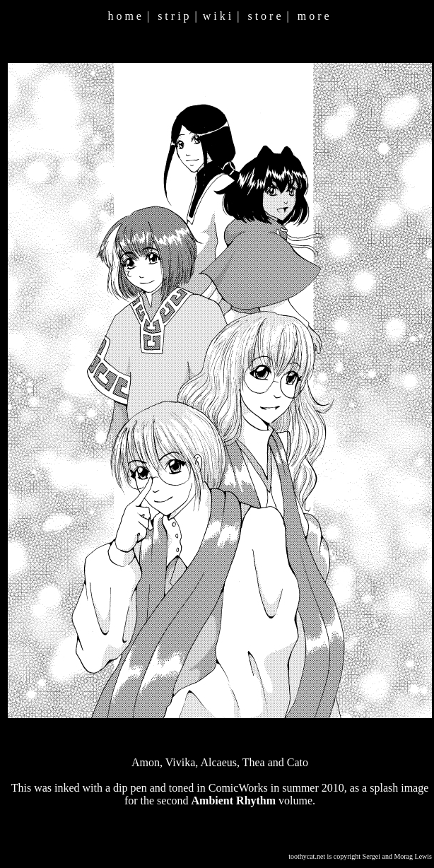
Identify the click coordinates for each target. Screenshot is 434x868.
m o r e (313, 16)
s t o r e (264, 16)
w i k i (217, 16)
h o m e (124, 16)
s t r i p (173, 16)
